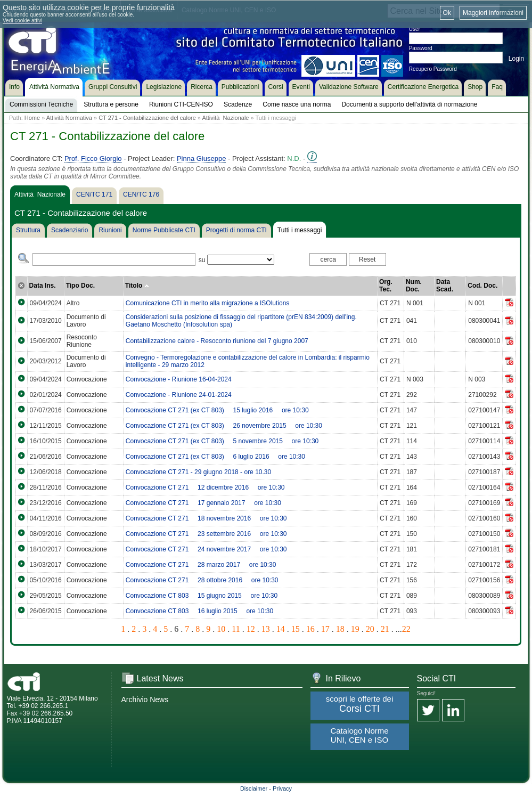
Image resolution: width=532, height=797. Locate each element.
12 (251, 629)
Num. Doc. (414, 286)
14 (281, 629)
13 (266, 629)
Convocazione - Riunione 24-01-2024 (179, 395)
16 (310, 629)
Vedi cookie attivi (23, 21)
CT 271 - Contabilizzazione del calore (147, 118)
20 (370, 629)
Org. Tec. (386, 286)
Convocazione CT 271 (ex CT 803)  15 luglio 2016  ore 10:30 (217, 410)
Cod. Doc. (482, 286)
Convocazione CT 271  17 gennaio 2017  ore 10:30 (203, 503)
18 (340, 629)
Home (32, 118)
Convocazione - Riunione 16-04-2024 (179, 379)
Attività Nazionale (225, 118)
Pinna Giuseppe (202, 158)
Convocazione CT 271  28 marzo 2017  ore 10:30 (201, 565)
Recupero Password (433, 69)
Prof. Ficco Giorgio (93, 158)
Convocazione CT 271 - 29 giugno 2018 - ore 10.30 (198, 472)
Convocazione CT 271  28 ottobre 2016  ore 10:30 (202, 580)
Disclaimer (254, 788)
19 (355, 629)
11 (236, 629)
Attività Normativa (69, 118)
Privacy (282, 788)
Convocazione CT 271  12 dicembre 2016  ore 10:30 (205, 487)
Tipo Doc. (80, 286)
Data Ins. (43, 286)
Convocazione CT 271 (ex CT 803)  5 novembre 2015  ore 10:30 (222, 441)
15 (296, 629)
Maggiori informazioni (493, 13)
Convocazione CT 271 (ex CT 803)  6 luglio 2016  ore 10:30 (215, 457)
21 (385, 629)
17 (325, 629)
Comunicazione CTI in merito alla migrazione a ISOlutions (207, 303)
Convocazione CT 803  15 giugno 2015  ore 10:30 (202, 596)
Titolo (137, 286)
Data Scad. (445, 286)
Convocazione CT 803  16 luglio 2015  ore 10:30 (199, 611)
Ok (447, 13)
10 (221, 629)
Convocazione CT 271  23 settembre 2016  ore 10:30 (206, 534)
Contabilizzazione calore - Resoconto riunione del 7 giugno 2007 (217, 341)
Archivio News (145, 700)
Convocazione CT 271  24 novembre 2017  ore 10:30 (206, 549)
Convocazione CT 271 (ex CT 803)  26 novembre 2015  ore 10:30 (224, 426)
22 (406, 629)
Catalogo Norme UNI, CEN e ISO (359, 735)
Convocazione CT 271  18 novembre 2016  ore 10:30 (206, 518)
